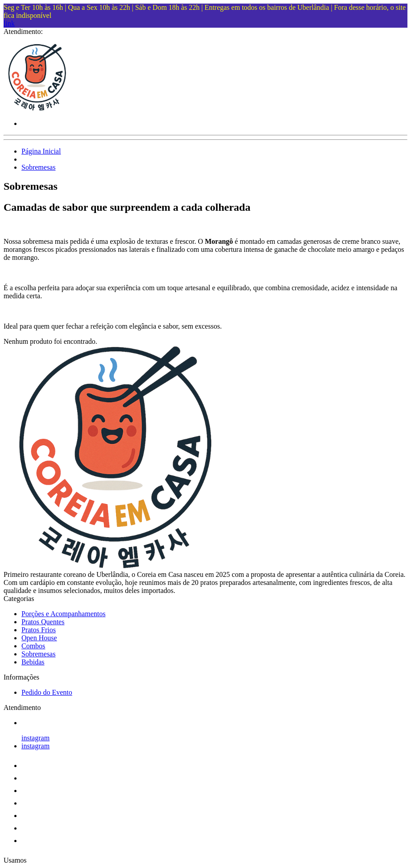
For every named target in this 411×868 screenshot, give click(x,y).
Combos (33, 646)
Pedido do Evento (47, 692)
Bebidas (33, 662)
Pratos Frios (39, 630)
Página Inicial (41, 151)
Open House (39, 638)
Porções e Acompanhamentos (63, 614)
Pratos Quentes (43, 622)
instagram (35, 738)
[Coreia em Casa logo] (37, 108)
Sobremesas (38, 167)
